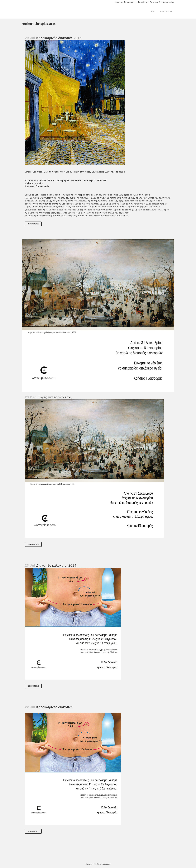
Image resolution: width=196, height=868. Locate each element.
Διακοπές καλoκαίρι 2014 (56, 565)
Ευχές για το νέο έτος (55, 397)
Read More (33, 224)
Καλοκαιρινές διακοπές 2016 (59, 38)
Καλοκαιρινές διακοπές (54, 707)
